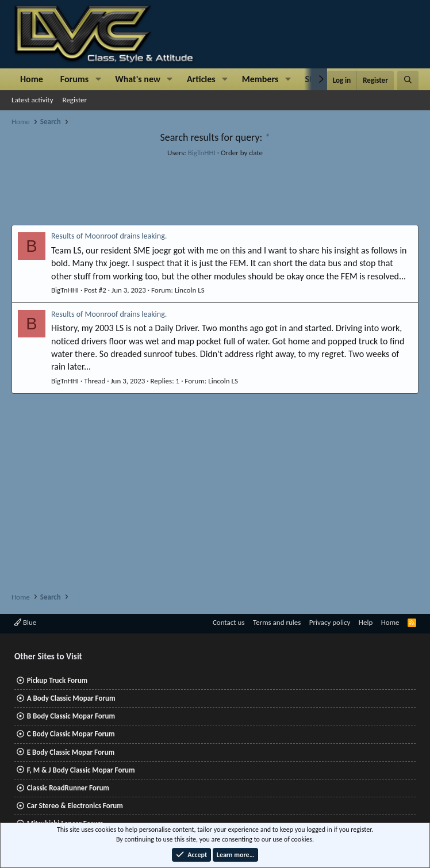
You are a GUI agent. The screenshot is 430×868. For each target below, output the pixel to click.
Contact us (229, 622)
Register (75, 100)
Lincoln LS (190, 290)
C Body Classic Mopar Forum (71, 734)
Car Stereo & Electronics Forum (75, 806)
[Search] (408, 80)
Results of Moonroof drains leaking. (109, 236)
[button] (98, 79)
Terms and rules (277, 622)
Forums (74, 79)
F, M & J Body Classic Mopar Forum (81, 770)
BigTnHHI (202, 153)
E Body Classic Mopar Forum (71, 752)
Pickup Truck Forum (57, 680)
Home (32, 79)
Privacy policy (330, 622)
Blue (25, 622)
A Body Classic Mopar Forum (71, 698)
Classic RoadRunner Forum (68, 788)
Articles (201, 79)
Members (260, 79)
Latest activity (32, 100)
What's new (138, 79)
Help (366, 622)
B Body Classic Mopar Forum (71, 716)
